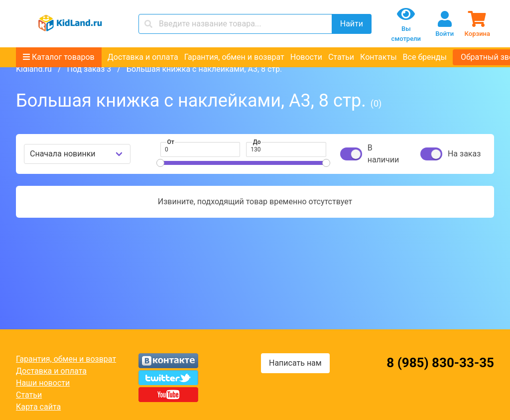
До (257, 142)
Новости (306, 57)
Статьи (341, 57)
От (171, 142)
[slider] (160, 163)
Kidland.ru (34, 69)
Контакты (378, 57)
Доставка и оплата (143, 57)
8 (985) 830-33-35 (440, 363)
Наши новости (43, 383)
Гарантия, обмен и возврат (234, 57)
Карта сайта (38, 407)
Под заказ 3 (89, 69)
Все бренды (425, 57)
